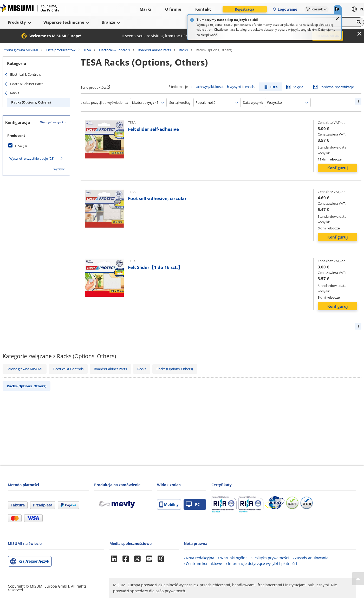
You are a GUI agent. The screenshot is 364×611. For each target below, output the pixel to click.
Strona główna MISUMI (20, 50)
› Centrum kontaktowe (203, 564)
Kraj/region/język (34, 561)
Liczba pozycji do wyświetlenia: (104, 102)
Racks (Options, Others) (31, 102)
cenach (249, 87)
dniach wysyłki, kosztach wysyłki (216, 87)
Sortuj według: (180, 102)
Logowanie (284, 9)
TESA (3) (21, 146)
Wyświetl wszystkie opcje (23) (32, 158)
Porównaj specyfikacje (337, 87)
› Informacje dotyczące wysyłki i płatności (262, 564)
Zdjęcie (298, 87)
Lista (274, 87)
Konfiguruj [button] (338, 168)
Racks (183, 50)
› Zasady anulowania (311, 558)
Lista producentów (61, 50)
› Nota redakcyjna (199, 558)
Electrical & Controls (114, 50)
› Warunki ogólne (233, 558)
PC (193, 504)
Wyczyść (59, 169)
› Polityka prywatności (270, 558)
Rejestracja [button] (245, 9)
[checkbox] (36, 146)
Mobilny (169, 504)
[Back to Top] (358, 579)
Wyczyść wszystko (53, 122)
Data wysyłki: (253, 102)
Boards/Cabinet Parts (154, 50)
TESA (87, 50)
